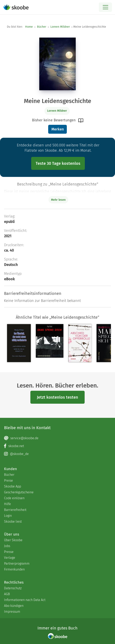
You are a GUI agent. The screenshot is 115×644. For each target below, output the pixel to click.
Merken (58, 129)
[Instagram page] (57, 454)
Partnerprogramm (17, 564)
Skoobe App (13, 486)
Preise (9, 481)
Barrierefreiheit (15, 510)
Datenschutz (13, 588)
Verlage (10, 558)
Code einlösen (14, 498)
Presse (9, 552)
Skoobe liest (13, 522)
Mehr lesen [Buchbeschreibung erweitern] (58, 200)
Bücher (42, 27)
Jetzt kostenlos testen (57, 397)
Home (29, 27)
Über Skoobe (13, 540)
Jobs (7, 546)
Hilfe (7, 504)
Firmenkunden (14, 569)
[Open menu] (105, 7)
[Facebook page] (57, 446)
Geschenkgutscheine (19, 492)
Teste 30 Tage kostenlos (58, 163)
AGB (7, 594)
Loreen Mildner (60, 27)
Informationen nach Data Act (25, 600)
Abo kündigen (14, 606)
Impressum (12, 612)
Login (8, 516)
